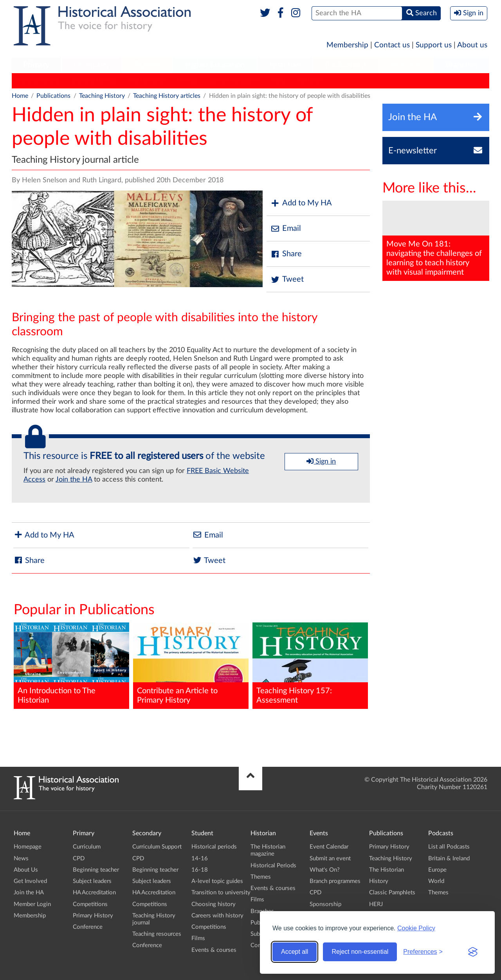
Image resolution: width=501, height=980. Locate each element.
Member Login (32, 904)
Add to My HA (301, 203)
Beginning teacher (96, 870)
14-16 (200, 859)
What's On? (325, 870)
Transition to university (221, 893)
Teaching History (94, 81)
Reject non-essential (360, 952)
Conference (88, 927)
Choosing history (214, 904)
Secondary (92, 65)
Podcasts (406, 65)
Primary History (37, 81)
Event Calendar (329, 847)
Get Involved (30, 881)
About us (472, 45)
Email (286, 229)
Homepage (28, 847)
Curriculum (87, 847)
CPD (79, 859)
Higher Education (215, 65)
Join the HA (74, 480)
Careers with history (217, 916)
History (187, 81)
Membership (347, 45)
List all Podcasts (449, 847)
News (21, 859)
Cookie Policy (416, 928)
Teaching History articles (167, 96)
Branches (461, 65)
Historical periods (214, 847)
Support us (434, 45)
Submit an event (330, 859)
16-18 (200, 870)
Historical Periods (273, 866)
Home (20, 96)
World (436, 881)
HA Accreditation (94, 893)
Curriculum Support (157, 847)
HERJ (278, 81)
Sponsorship (325, 904)
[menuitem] (36, 65)
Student (147, 65)
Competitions (90, 904)
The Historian (147, 81)
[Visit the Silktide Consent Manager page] (473, 952)
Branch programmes (335, 881)
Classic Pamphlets (234, 81)
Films (198, 938)
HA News (310, 81)
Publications (346, 65)
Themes (261, 877)
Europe (437, 870)
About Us (26, 870)
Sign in (321, 461)
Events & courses (214, 950)
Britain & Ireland (449, 859)
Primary (36, 65)
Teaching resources (157, 934)
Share (286, 254)
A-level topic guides (217, 881)
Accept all (295, 952)
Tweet (287, 280)
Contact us (392, 45)
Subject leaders (92, 881)
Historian (285, 65)
